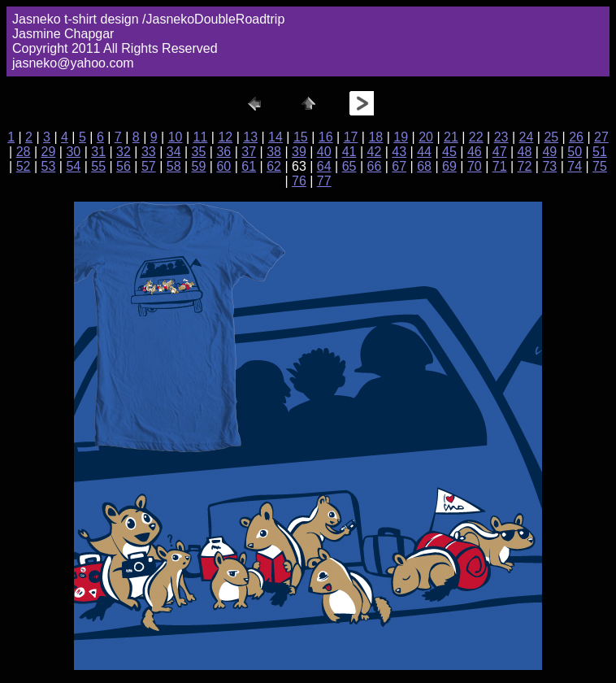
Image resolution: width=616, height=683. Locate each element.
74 (575, 166)
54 (73, 166)
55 (98, 166)
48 (525, 152)
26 (576, 137)
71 (500, 166)
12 (225, 137)
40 (324, 152)
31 (98, 152)
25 (551, 137)
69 (449, 166)
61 (249, 166)
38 (274, 152)
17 (351, 137)
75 (600, 166)
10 (176, 137)
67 (399, 166)
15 (301, 137)
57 (149, 166)
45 (449, 152)
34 (174, 152)
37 (249, 152)
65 (349, 166)
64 (324, 166)
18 (375, 137)
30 (73, 152)
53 (49, 166)
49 (549, 152)
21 (451, 137)
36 (223, 152)
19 (401, 137)
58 (174, 166)
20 (426, 137)
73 (549, 166)
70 (475, 166)
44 (424, 152)
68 (424, 166)
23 (501, 137)
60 (223, 166)
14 (275, 137)
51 (600, 152)
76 (299, 181)
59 (199, 166)
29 (49, 152)
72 (525, 166)
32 (124, 152)
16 (326, 137)
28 (24, 152)
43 (399, 152)
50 (575, 152)
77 (324, 181)
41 (349, 152)
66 (375, 166)
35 (199, 152)
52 (24, 166)
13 (250, 137)
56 (124, 166)
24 (527, 137)
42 (375, 152)
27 (601, 137)
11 (201, 137)
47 (500, 152)
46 (475, 152)
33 (149, 152)
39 (299, 152)
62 (274, 166)
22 (476, 137)
